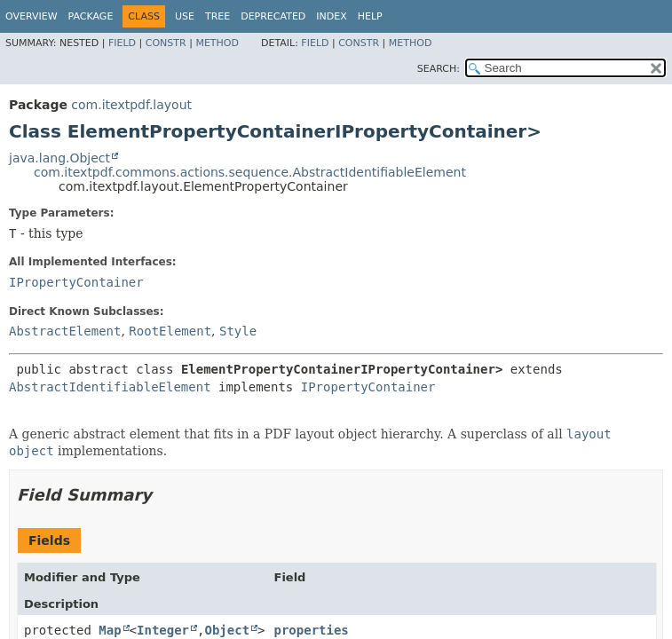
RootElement (170, 331)
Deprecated (273, 16)
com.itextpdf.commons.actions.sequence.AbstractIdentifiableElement (250, 172)
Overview (32, 16)
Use (185, 16)
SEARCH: (439, 69)
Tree (217, 16)
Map (110, 630)
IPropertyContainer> (438, 131)
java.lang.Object (59, 158)
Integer (163, 630)
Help (370, 16)
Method (217, 43)
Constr (166, 43)
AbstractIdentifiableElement (110, 387)
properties (312, 630)
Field (122, 43)
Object (227, 630)
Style (238, 331)
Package (91, 16)
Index (331, 16)
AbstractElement (65, 331)
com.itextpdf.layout (131, 105)
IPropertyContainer (76, 282)
